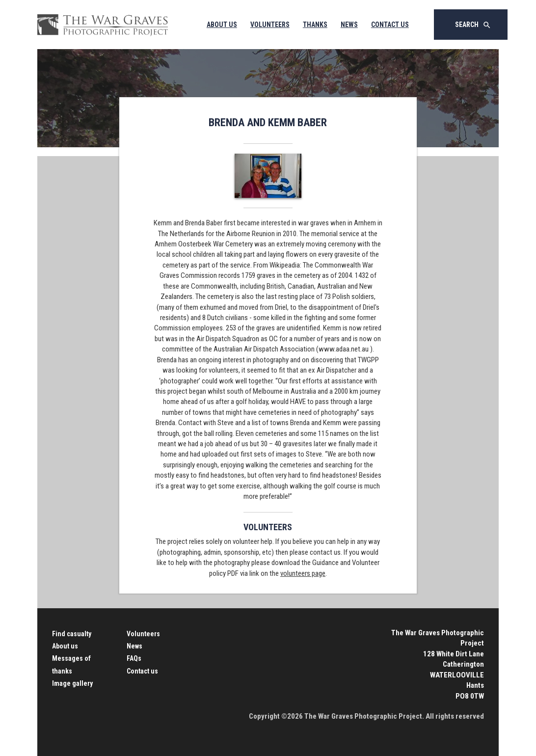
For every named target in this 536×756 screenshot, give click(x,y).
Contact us (142, 671)
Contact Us (390, 25)
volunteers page (303, 573)
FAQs (134, 658)
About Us (222, 25)
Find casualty (72, 634)
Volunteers (270, 25)
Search (473, 25)
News (349, 25)
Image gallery (72, 683)
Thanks (315, 25)
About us (65, 646)
